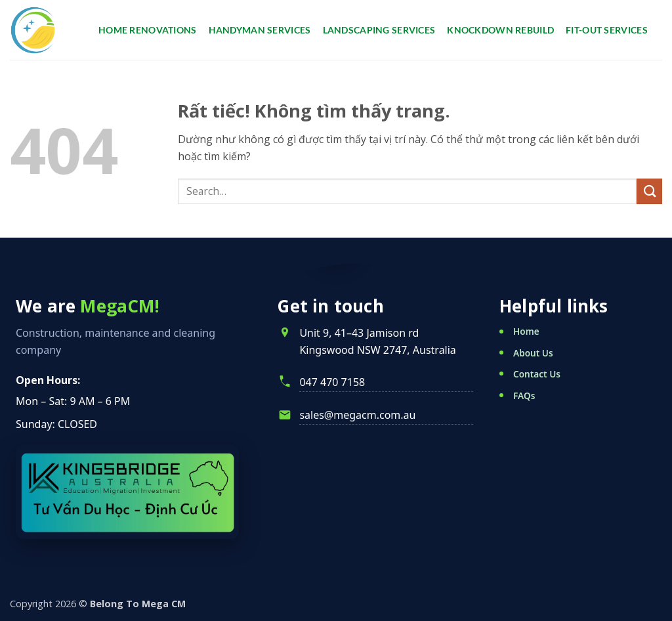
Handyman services (260, 30)
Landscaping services (379, 30)
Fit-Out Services (607, 30)
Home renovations (148, 30)
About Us (533, 353)
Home (526, 331)
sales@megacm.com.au (357, 415)
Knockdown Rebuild (500, 30)
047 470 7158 (332, 382)
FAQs (524, 396)
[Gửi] (649, 191)
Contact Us (537, 374)
